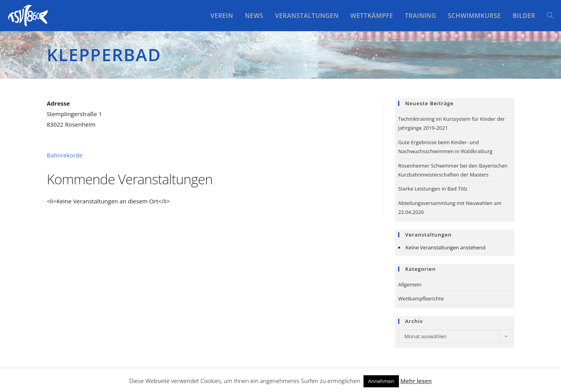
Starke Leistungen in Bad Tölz (433, 189)
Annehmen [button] (381, 381)
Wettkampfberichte (421, 298)
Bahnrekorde (65, 155)
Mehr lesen (416, 381)
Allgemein (410, 284)
